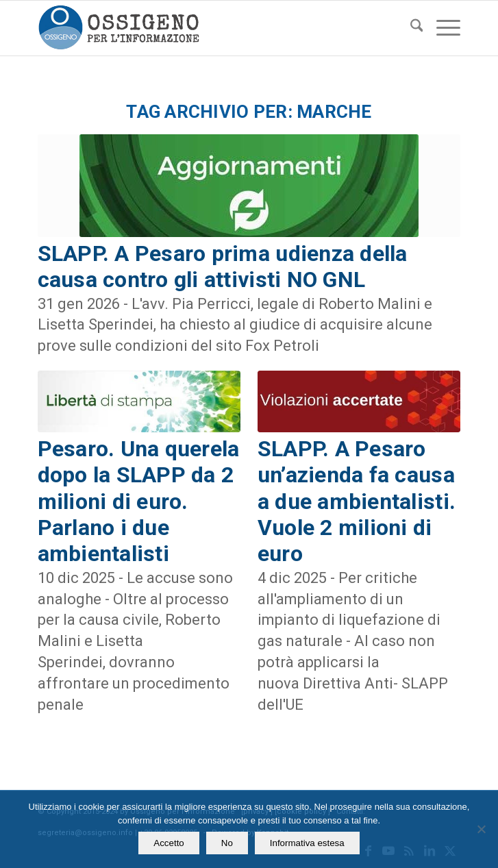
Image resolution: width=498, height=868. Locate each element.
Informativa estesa (307, 843)
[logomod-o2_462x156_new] (207, 28)
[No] (481, 829)
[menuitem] (410, 28)
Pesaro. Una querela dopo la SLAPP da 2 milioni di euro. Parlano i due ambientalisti (139, 501)
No (227, 843)
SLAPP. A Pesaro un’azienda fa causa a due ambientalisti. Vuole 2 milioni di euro (357, 501)
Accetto (169, 843)
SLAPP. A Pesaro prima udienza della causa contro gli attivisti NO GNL (223, 266)
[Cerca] (410, 28)
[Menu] (441, 28)
